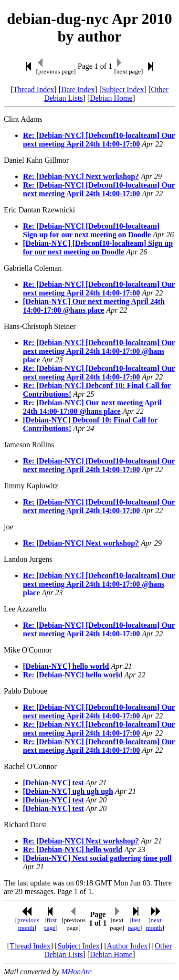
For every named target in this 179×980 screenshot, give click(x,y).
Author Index (127, 946)
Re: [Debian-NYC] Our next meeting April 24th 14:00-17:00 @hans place (92, 407)
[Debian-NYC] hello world (66, 666)
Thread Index (34, 90)
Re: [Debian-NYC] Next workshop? (81, 176)
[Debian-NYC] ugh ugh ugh (68, 791)
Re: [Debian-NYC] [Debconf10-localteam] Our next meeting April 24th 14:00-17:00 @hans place (99, 351)
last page (134, 924)
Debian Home (111, 98)
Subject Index (123, 90)
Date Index (78, 90)
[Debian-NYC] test (53, 783)
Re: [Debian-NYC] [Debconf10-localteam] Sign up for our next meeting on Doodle (91, 230)
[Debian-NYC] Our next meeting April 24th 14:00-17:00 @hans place (94, 306)
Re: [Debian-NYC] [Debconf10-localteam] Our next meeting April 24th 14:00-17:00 (99, 140)
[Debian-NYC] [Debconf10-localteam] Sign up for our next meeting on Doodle (98, 248)
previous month (28, 924)
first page (50, 924)
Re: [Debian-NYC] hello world (73, 675)
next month (154, 924)
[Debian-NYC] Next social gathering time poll (97, 858)
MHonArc (76, 972)
